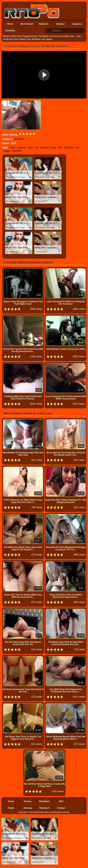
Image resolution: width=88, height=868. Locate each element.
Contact (61, 808)
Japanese (77, 24)
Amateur (60, 24)
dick (60, 148)
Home (10, 24)
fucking (44, 148)
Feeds (11, 808)
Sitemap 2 (44, 808)
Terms (11, 801)
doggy (6, 151)
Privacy (28, 801)
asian (12, 148)
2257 (61, 801)
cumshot (16, 151)
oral (77, 148)
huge (53, 148)
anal (31, 148)
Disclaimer (44, 801)
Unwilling (10, 30)
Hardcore (44, 24)
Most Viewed (27, 24)
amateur (22, 148)
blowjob (69, 148)
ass (37, 148)
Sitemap (28, 808)
